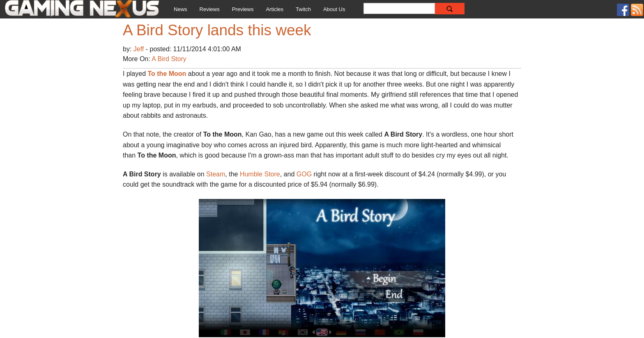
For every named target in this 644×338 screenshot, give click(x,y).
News (181, 9)
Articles (275, 9)
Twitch (303, 9)
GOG (305, 174)
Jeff (140, 49)
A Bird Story (169, 59)
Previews (243, 9)
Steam (216, 174)
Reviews (210, 9)
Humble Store (260, 174)
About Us (334, 9)
